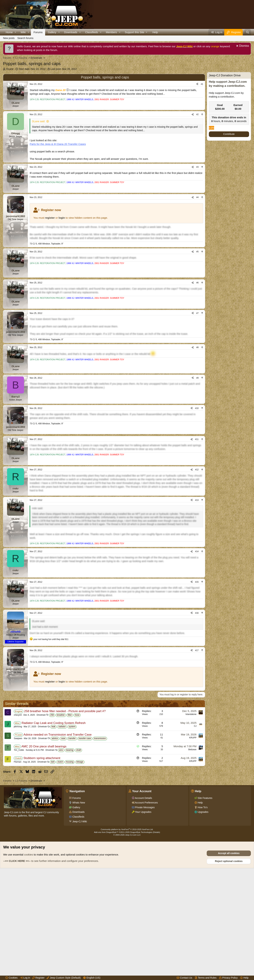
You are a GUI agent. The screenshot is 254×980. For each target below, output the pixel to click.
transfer (72, 829)
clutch (60, 853)
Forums (38, 32)
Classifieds (92, 32)
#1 (202, 101)
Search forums (25, 38)
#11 (197, 493)
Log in (25, 978)
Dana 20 (61, 107)
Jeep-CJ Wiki (184, 46)
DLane (10, 69)
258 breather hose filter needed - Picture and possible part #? (65, 802)
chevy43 (18, 806)
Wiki (23, 32)
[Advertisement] (104, 80)
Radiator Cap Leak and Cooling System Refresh (54, 814)
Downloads (71, 32)
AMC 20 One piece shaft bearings (44, 837)
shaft (78, 841)
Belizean (192, 840)
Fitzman (18, 853)
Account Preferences (146, 910)
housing (70, 853)
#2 (197, 131)
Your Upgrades (143, 920)
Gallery (52, 32)
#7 (197, 348)
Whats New (78, 910)
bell (53, 853)
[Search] (248, 32)
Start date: (32, 69)
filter (70, 806)
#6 (197, 318)
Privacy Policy (228, 978)
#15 (197, 636)
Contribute (229, 134)
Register (38, 978)
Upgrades (203, 920)
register (50, 234)
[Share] (197, 101)
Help (155, 32)
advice (55, 829)
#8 (197, 383)
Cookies (11, 978)
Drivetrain (41, 806)
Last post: (64, 69)
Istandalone (191, 805)
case (63, 829)
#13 (197, 554)
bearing (70, 841)
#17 (197, 723)
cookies (28, 962)
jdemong (18, 817)
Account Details (143, 906)
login (62, 234)
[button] (16, 32)
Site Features (205, 906)
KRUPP (193, 829)
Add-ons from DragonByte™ (106, 940)
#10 (197, 444)
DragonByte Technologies (141, 940)
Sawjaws (18, 829)
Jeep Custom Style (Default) (64, 978)
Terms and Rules (206, 978)
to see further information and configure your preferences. (51, 968)
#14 (197, 605)
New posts (9, 38)
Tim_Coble (19, 841)
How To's (202, 915)
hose (77, 806)
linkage (80, 853)
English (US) (92, 978)
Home (9, 32)
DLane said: (39, 138)
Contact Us (184, 978)
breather (61, 806)
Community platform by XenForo (127, 937)
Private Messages (145, 915)
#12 (197, 523)
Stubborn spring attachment (42, 849)
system (72, 817)
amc (61, 841)
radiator (62, 817)
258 (52, 806)
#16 (197, 685)
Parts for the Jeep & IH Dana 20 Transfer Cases (58, 161)
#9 (197, 413)
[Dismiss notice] (242, 46)
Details (156, 940)
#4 (197, 214)
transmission (100, 829)
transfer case (85, 829)
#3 (197, 184)
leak (53, 817)
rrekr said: (37, 562)
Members (111, 32)
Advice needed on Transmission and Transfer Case (58, 825)
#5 (197, 268)
